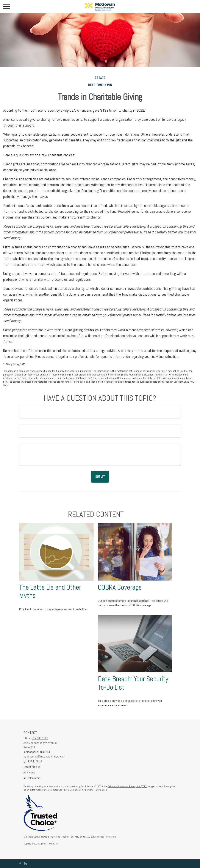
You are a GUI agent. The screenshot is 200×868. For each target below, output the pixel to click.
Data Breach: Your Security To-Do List (133, 683)
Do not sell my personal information (88, 790)
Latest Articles (32, 767)
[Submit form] (100, 477)
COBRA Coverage (120, 587)
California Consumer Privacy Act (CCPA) (127, 786)
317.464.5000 (40, 738)
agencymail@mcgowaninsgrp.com (44, 756)
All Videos (29, 772)
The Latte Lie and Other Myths (50, 592)
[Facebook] (20, 864)
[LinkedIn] (25, 864)
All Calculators (32, 778)
